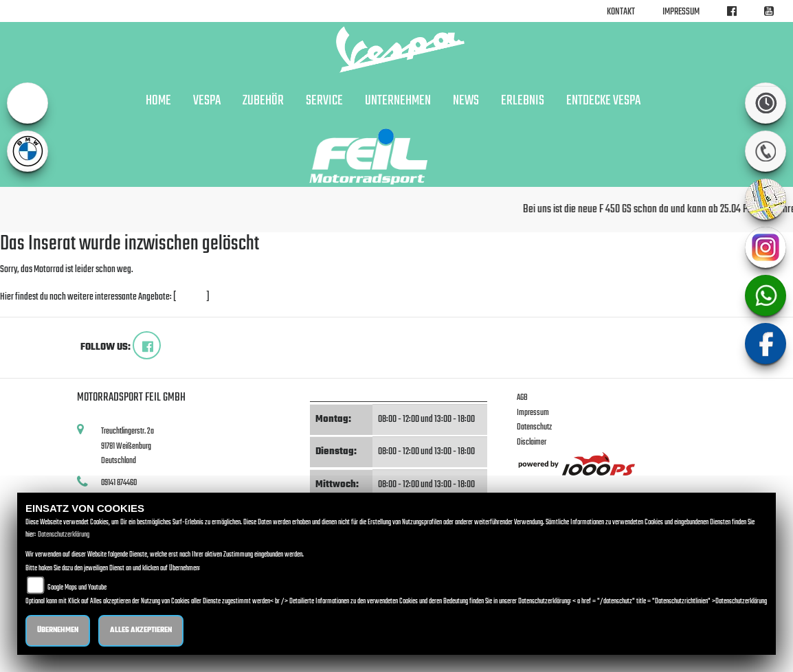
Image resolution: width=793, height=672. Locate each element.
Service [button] (324, 101)
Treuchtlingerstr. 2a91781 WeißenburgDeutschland (127, 446)
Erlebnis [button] (523, 101)
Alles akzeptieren (141, 630)
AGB (522, 397)
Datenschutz (534, 427)
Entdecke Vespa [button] (603, 101)
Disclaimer (532, 442)
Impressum (681, 12)
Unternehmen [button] (398, 101)
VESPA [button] (207, 101)
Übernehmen (58, 630)
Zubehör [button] (263, 101)
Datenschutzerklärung (64, 535)
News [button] (466, 101)
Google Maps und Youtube (77, 588)
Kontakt (621, 12)
